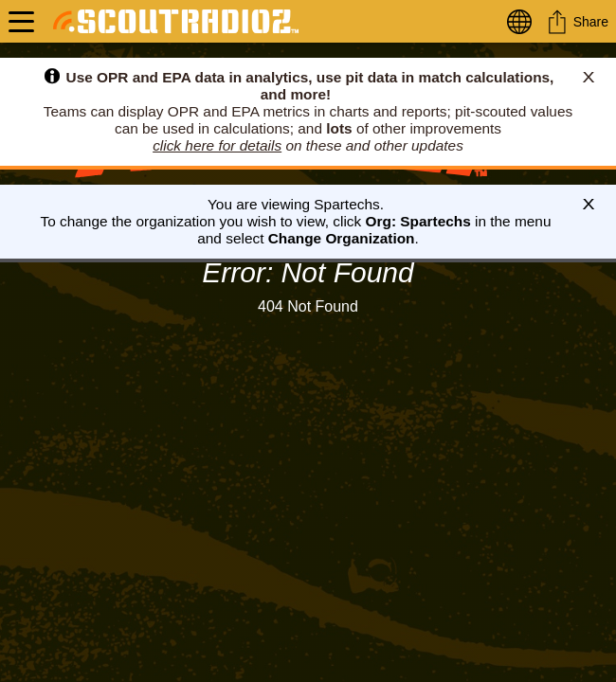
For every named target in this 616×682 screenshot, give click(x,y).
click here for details (217, 145)
